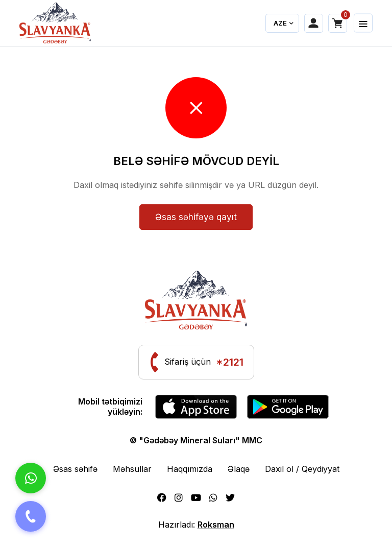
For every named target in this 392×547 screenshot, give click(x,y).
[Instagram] (179, 498)
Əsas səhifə (75, 469)
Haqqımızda (190, 469)
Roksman (216, 525)
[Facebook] (162, 498)
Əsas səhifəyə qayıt (196, 217)
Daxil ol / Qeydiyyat (302, 469)
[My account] (314, 23)
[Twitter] (230, 498)
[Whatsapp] (213, 498)
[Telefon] (31, 516)
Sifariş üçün (204, 362)
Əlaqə (239, 469)
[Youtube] (196, 498)
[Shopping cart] (338, 23)
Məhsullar (132, 469)
